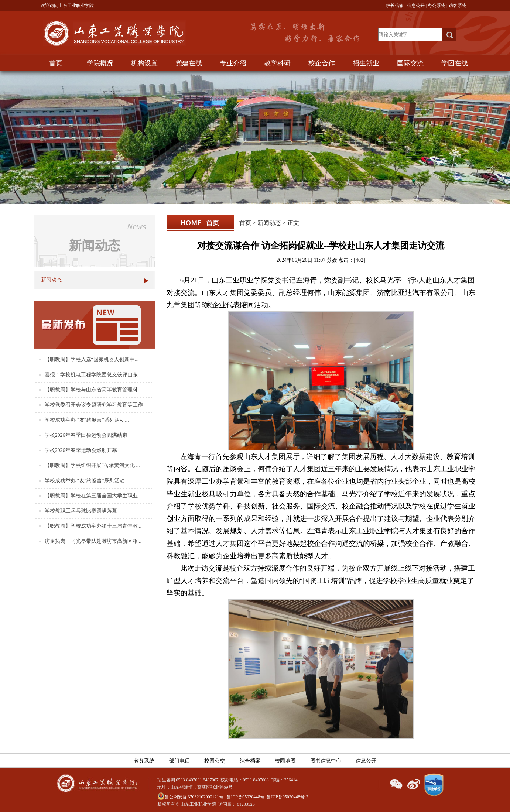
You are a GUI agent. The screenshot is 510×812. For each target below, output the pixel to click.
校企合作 (322, 63)
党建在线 (189, 63)
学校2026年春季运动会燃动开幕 (81, 450)
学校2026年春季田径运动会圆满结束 (86, 435)
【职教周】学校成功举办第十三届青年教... (93, 526)
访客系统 (458, 6)
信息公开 (416, 6)
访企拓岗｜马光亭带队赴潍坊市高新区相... (93, 541)
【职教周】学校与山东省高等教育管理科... (93, 390)
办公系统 (437, 6)
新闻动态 (51, 280)
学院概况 (100, 63)
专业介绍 (233, 63)
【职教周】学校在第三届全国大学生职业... (93, 496)
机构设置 (144, 63)
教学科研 (277, 63)
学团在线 (455, 63)
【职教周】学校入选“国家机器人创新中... (92, 359)
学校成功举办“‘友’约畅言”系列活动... (87, 420)
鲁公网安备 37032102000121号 (190, 797)
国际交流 (410, 63)
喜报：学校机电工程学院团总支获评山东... (93, 375)
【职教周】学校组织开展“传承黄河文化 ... (92, 465)
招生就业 (366, 63)
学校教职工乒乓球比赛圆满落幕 (81, 511)
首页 (56, 63)
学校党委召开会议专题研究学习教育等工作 (94, 405)
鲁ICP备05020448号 (246, 797)
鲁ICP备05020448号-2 (287, 797)
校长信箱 (395, 6)
